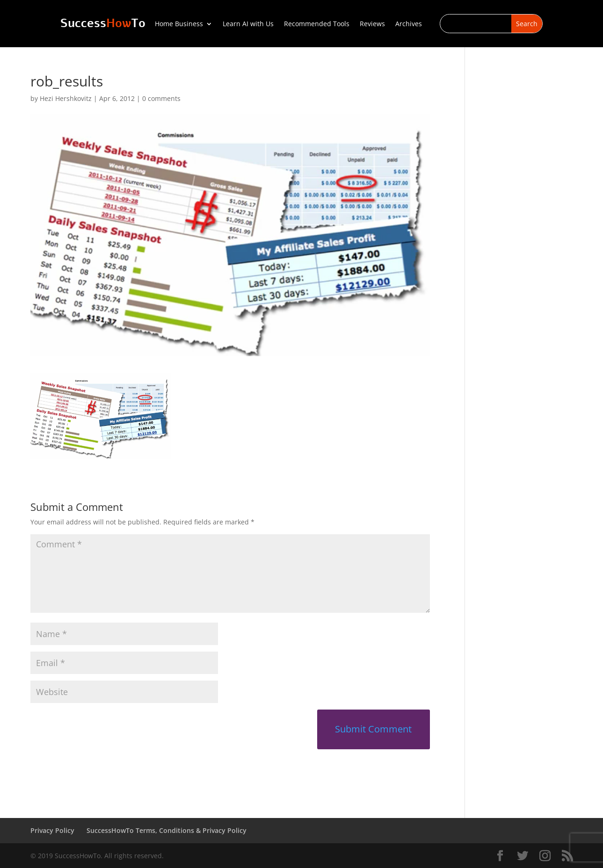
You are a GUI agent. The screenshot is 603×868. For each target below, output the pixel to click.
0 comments (161, 98)
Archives (409, 24)
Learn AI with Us (248, 24)
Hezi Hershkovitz (66, 98)
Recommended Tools (317, 24)
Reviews (372, 24)
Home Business (179, 24)
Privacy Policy (52, 830)
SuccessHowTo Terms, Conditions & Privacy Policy (167, 830)
